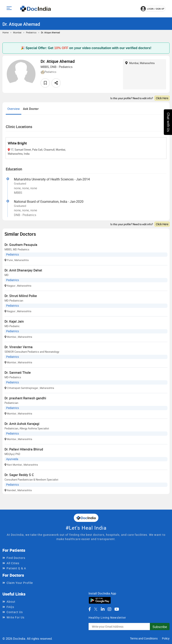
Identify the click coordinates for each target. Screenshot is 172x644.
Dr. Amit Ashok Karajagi (22, 424)
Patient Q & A (16, 568)
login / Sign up (152, 9)
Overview (14, 109)
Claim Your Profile (20, 583)
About (11, 602)
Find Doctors (16, 558)
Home (6, 32)
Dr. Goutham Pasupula (21, 245)
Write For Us (15, 617)
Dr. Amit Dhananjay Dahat (23, 270)
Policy (166, 638)
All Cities (13, 563)
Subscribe (160, 627)
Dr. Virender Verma (19, 347)
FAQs (10, 607)
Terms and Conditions (144, 638)
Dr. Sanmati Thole (18, 373)
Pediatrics (31, 32)
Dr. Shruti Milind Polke (21, 296)
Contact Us (15, 612)
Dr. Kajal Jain (14, 321)
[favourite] (45, 83)
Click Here (162, 98)
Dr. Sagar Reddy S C (19, 475)
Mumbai (17, 32)
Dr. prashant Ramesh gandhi (25, 398)
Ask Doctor (31, 109)
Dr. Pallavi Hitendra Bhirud (24, 449)
